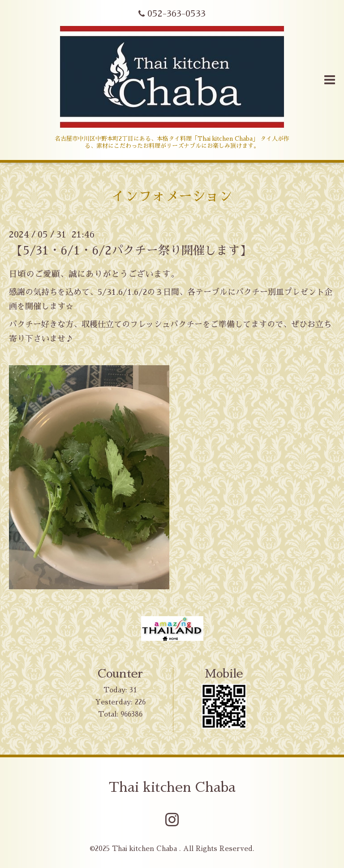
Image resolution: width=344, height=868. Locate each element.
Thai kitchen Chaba (172, 787)
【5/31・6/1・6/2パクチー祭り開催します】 (131, 250)
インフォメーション (172, 196)
